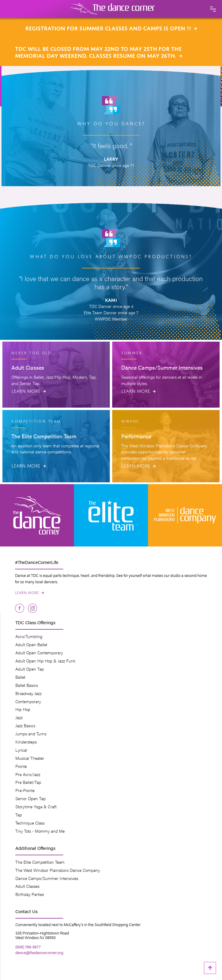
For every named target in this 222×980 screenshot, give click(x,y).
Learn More (29, 390)
